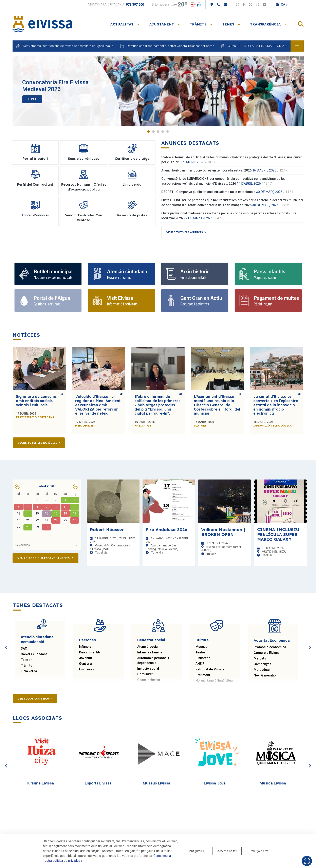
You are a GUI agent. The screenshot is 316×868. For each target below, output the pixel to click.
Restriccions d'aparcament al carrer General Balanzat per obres (171, 46)
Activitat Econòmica (272, 641)
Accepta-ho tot (227, 851)
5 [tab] (168, 132)
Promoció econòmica (270, 647)
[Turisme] (121, 301)
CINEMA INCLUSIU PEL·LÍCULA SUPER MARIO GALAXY (278, 535)
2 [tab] (153, 132)
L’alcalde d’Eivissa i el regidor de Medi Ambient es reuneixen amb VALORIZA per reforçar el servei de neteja (98, 405)
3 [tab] (158, 132)
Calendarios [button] (47, 545)
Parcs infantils (90, 653)
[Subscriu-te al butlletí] (48, 274)
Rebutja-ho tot (259, 851)
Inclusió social (148, 669)
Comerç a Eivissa (267, 653)
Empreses (87, 670)
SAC (24, 649)
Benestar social (151, 640)
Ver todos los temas (35, 699)
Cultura (202, 640)
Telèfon (27, 660)
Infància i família (150, 653)
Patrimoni (203, 675)
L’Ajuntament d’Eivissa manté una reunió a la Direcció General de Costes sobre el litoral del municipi (217, 405)
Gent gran (86, 664)
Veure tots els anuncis (185, 232)
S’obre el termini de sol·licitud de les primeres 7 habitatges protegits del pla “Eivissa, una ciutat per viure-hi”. (157, 405)
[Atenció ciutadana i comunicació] (121, 274)
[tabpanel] (158, 91)
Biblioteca (203, 658)
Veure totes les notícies (37, 443)
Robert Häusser (107, 530)
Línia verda (29, 671)
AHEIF (200, 664)
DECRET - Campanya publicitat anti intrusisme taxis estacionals (208, 192)
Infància (85, 647)
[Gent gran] (195, 301)
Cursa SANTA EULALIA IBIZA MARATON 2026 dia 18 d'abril (267, 46)
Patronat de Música (210, 670)
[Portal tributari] (268, 301)
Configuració (196, 851)
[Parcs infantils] (268, 274)
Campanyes (263, 664)
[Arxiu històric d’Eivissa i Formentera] (195, 274)
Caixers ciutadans (34, 654)
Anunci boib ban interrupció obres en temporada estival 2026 (206, 171)
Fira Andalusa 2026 (167, 530)
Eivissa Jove (215, 783)
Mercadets (262, 670)
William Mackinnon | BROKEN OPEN (223, 532)
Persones (87, 640)
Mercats (260, 659)
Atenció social (148, 647)
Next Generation (266, 676)
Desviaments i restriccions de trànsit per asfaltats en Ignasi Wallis (68, 46)
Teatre (200, 653)
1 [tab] (148, 132)
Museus (201, 647)
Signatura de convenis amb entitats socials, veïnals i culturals (36, 401)
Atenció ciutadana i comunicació (38, 640)
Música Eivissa (273, 783)
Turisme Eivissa (40, 783)
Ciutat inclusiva (149, 680)
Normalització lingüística (214, 681)
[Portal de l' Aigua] (48, 301)
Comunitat (145, 674)
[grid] (47, 514)
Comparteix (62, 394)
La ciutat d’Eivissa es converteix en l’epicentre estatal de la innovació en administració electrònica (276, 405)
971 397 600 (135, 5)
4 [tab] (163, 132)
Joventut (86, 658)
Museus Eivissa (156, 783)
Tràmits (26, 666)
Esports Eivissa (98, 783)
